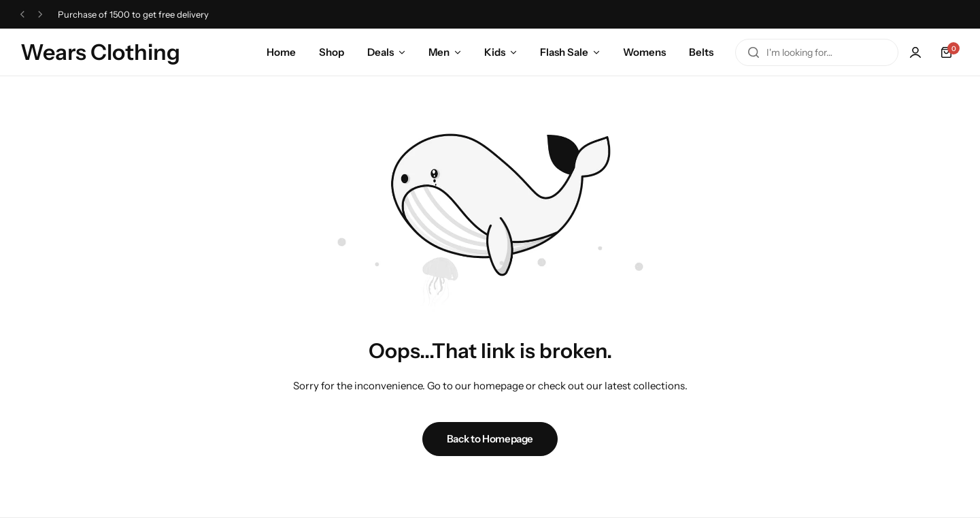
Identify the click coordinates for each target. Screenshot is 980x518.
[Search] (754, 52)
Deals (381, 52)
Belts (701, 52)
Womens (644, 52)
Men (439, 52)
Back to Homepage (490, 439)
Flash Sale (564, 52)
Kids (495, 52)
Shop (332, 52)
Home (281, 52)
